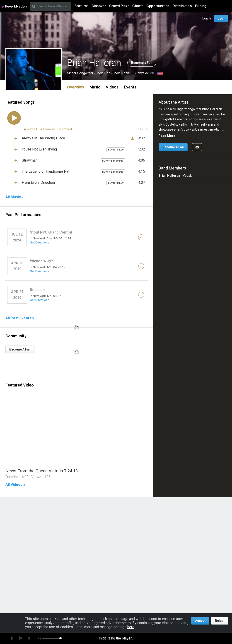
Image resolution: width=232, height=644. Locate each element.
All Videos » (15, 485)
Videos (112, 87)
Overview (76, 87)
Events (130, 87)
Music (95, 87)
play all (32, 129)
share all (48, 129)
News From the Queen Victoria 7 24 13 (42, 471)
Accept (200, 621)
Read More (167, 136)
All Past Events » (20, 318)
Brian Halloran (169, 176)
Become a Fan (142, 63)
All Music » (14, 197)
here (131, 627)
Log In (207, 18)
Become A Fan (20, 349)
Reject (220, 621)
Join (221, 19)
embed (65, 129)
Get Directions (40, 242)
